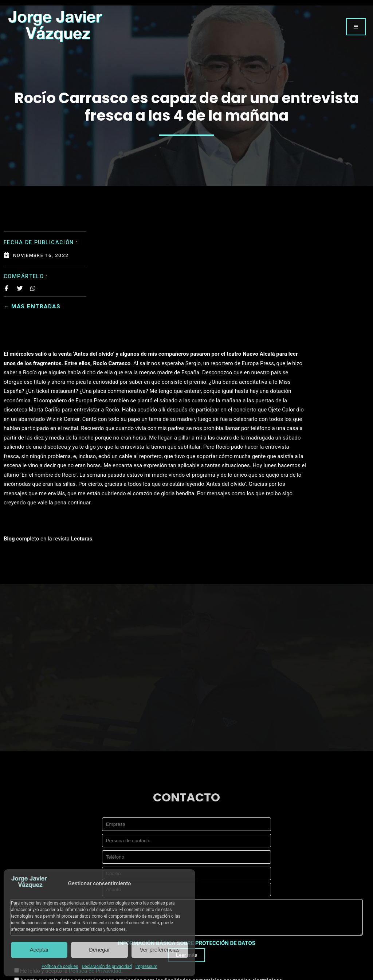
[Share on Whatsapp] (33, 285)
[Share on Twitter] (20, 285)
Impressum (146, 967)
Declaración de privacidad (107, 967)
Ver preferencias (160, 950)
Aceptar (39, 950)
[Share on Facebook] (7, 285)
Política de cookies (60, 967)
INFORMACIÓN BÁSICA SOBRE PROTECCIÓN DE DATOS (186, 861)
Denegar (99, 950)
